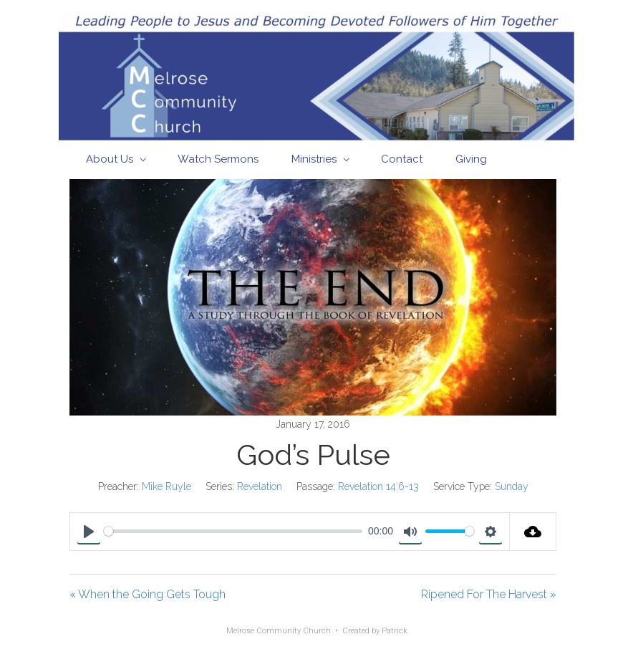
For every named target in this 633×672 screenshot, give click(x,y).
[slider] (233, 531)
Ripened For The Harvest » (489, 594)
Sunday (512, 486)
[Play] (89, 532)
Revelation (260, 486)
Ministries (314, 159)
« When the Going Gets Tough (148, 594)
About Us (110, 159)
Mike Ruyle (166, 486)
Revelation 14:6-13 (378, 486)
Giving (471, 159)
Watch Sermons (218, 159)
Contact (402, 159)
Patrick (395, 631)
